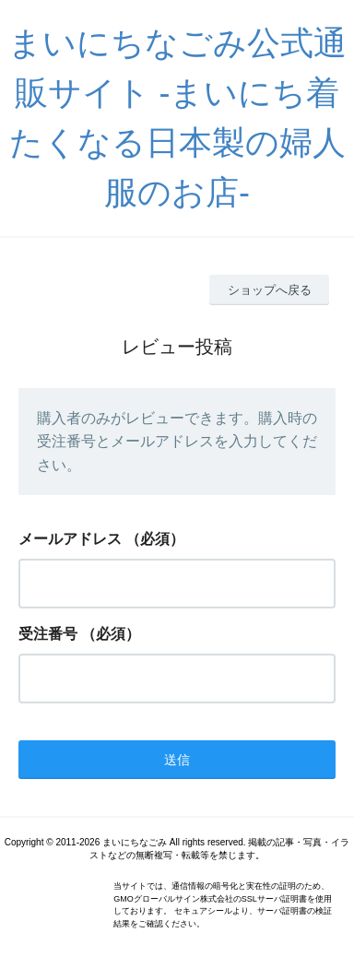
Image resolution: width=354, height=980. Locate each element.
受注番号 (48, 634)
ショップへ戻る (270, 290)
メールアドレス (70, 539)
